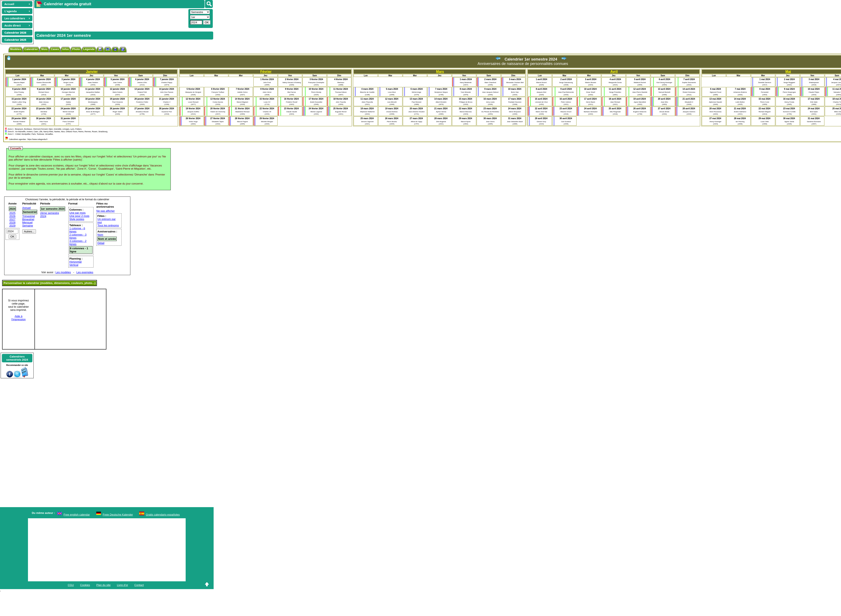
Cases (55, 49)
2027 (13, 219)
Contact (139, 585)
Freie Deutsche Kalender (118, 515)
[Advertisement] (88, 18)
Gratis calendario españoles (163, 515)
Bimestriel (28, 219)
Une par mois (77, 213)
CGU (71, 585)
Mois (44, 49)
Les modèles (63, 272)
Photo (76, 49)
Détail (101, 243)
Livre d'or (122, 585)
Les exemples (85, 272)
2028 (13, 222)
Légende (89, 49)
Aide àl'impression (19, 318)
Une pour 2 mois (79, 216)
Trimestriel (29, 216)
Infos (65, 49)
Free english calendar (77, 515)
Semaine (28, 226)
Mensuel (27, 222)
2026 (13, 216)
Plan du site (103, 585)
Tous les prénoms (108, 225)
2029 (13, 226)
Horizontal (76, 262)
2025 (13, 213)
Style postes (77, 219)
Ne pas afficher (105, 211)
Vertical (74, 265)
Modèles (16, 49)
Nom (100, 235)
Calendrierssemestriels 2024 (17, 358)
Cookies (85, 585)
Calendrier (31, 49)
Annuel (26, 208)
